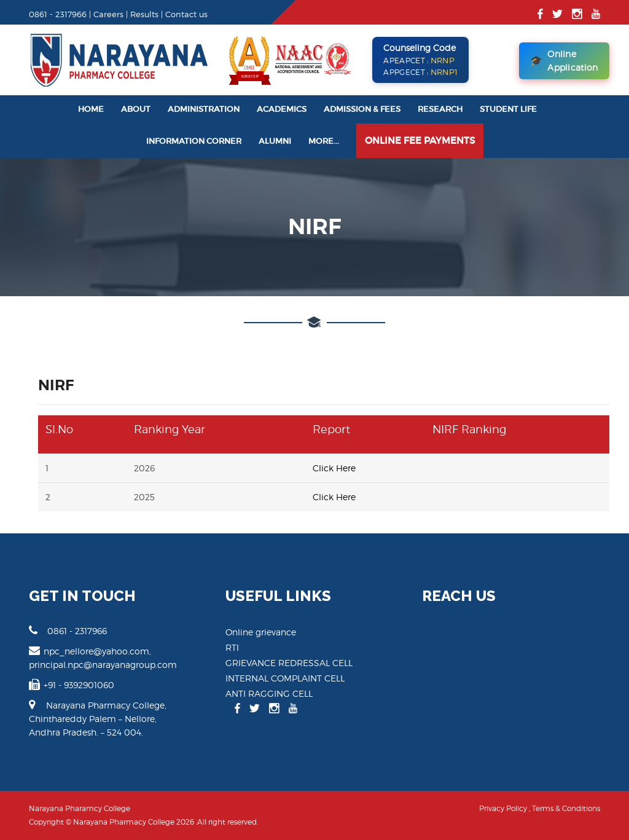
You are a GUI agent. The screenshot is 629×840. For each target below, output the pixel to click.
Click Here (334, 468)
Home (91, 109)
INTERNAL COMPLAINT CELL (285, 678)
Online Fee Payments (420, 140)
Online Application (564, 61)
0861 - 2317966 (68, 630)
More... (324, 141)
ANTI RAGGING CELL (269, 693)
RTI (232, 647)
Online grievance (261, 632)
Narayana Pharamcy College (80, 808)
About (136, 109)
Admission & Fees (362, 109)
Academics (282, 109)
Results (144, 14)
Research (440, 109)
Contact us (186, 14)
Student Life (508, 109)
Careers (108, 14)
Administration (204, 109)
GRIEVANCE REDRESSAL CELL (289, 663)
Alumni (275, 141)
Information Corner (194, 141)
